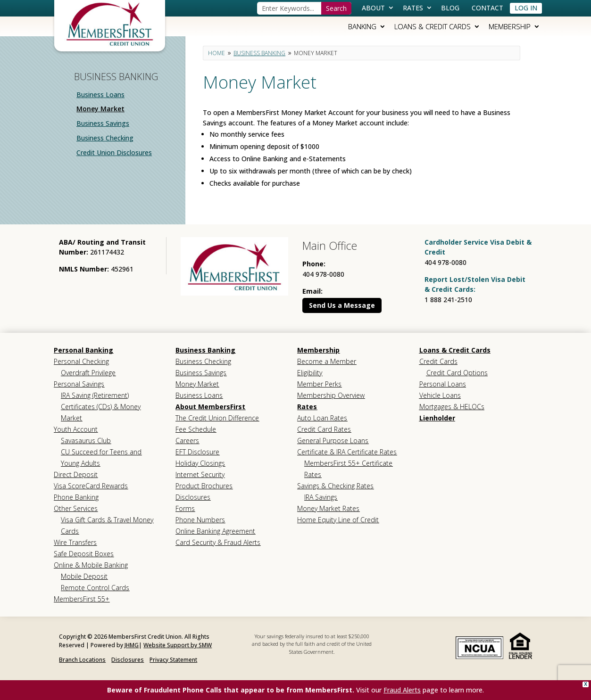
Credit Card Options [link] (457, 373)
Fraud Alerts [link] (402, 690)
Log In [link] (526, 8)
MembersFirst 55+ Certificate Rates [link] (348, 469)
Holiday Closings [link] (200, 463)
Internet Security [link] (200, 474)
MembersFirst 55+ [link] (82, 599)
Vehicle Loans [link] (440, 395)
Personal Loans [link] (443, 384)
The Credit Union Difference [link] (217, 418)
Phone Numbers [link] (200, 520)
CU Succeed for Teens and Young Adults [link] (101, 457)
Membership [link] (510, 26)
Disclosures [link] (193, 497)
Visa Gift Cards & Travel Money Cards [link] (107, 525)
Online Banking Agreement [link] (215, 531)
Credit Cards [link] (438, 361)
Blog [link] (450, 8)
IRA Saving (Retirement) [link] (95, 395)
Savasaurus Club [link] (86, 441)
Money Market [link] (100, 109)
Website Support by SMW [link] (178, 645)
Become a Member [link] (327, 361)
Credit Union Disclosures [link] (114, 152)
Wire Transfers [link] (75, 542)
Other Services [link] (76, 508)
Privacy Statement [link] (173, 660)
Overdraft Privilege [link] (88, 373)
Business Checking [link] (105, 138)
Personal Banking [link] (83, 350)
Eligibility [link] (310, 373)
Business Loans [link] (100, 95)
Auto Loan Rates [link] (322, 418)
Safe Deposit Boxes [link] (84, 554)
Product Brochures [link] (204, 486)
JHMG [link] (132, 645)
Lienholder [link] (437, 418)
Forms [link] (185, 508)
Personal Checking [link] (81, 361)
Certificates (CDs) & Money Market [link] (101, 412)
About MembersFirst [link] (210, 407)
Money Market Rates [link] (328, 508)
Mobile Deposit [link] (84, 576)
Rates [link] (413, 8)
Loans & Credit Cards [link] (433, 26)
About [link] (373, 8)
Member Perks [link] (319, 384)
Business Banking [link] (205, 350)
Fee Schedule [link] (196, 429)
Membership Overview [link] (331, 395)
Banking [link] (362, 26)
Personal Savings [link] (79, 384)
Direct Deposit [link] (76, 474)
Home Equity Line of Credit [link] (338, 520)
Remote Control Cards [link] (95, 588)
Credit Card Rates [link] (324, 429)
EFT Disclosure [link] (197, 452)
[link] (110, 23)
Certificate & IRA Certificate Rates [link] (347, 452)
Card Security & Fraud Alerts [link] (218, 542)
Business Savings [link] (103, 123)
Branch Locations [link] (82, 660)
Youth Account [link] (76, 429)
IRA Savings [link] (321, 497)
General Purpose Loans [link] (333, 441)
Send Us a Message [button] (342, 305)
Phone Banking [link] (76, 497)
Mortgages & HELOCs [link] (452, 407)
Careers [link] (187, 441)
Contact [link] (487, 8)
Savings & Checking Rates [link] (335, 486)
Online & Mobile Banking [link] (91, 565)
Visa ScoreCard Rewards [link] (91, 486)
